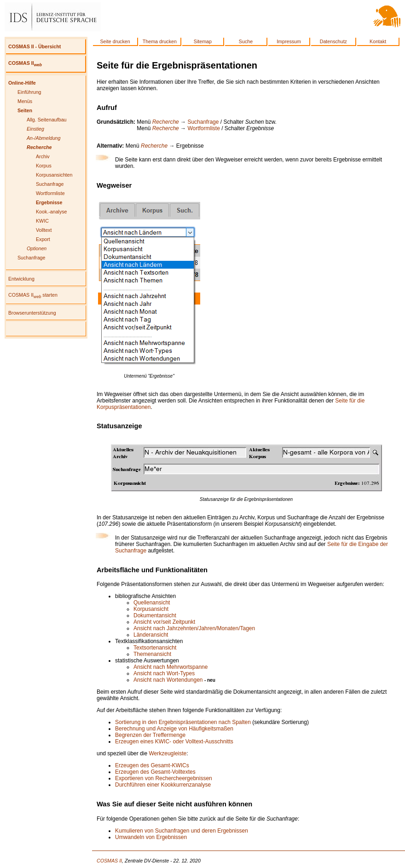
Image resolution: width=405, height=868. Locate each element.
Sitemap (203, 41)
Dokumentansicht (155, 615)
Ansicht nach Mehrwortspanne (171, 667)
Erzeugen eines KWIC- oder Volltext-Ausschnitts (174, 742)
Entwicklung (21, 279)
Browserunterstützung (32, 313)
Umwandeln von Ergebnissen (151, 837)
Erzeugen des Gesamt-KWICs (152, 765)
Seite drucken (115, 41)
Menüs (25, 101)
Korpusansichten (54, 175)
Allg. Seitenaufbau (47, 120)
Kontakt (378, 41)
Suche (246, 41)
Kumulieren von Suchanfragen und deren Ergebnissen (182, 831)
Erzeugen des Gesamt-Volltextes (155, 772)
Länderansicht (151, 635)
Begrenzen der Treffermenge (150, 735)
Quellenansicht (152, 603)
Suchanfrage (50, 184)
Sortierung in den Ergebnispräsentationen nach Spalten (183, 722)
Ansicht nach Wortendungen (168, 680)
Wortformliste (50, 193)
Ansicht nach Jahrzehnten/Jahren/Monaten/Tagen (194, 628)
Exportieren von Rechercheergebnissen (164, 778)
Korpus (44, 166)
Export (43, 239)
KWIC (42, 221)
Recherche (166, 122)
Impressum (289, 41)
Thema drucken (160, 41)
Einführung (29, 92)
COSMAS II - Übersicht (35, 46)
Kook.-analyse (52, 212)
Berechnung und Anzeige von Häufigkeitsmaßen (174, 729)
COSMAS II (25, 63)
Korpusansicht (151, 609)
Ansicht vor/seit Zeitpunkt (164, 622)
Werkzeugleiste (168, 753)
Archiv (43, 156)
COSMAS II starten (33, 295)
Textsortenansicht (155, 648)
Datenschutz (333, 41)
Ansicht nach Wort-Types (164, 673)
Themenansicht (152, 654)
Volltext (44, 230)
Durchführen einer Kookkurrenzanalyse (163, 785)
